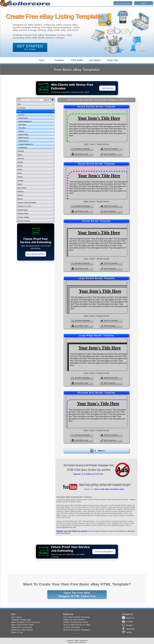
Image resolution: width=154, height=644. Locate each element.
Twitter (127, 632)
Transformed (23, 148)
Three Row (22, 125)
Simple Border (23, 118)
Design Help (112, 60)
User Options (95, 60)
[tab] (36, 104)
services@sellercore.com (66, 527)
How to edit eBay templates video (109, 489)
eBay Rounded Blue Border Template (97, 412)
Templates (59, 60)
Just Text (21, 115)
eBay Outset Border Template (97, 240)
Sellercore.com (75, 642)
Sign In (144, 3)
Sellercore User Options (74, 620)
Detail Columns (24, 138)
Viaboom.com (83, 640)
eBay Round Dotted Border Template (97, 183)
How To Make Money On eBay (77, 625)
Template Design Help (21, 620)
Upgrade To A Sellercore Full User (88, 474)
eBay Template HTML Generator (26, 622)
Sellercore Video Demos (22, 630)
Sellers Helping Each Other (76, 622)
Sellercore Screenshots (22, 627)
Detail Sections (24, 141)
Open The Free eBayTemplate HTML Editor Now (77, 594)
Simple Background (25, 121)
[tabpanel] (36, 131)
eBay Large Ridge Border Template (97, 354)
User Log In (16, 617)
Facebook (128, 629)
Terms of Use (17, 632)
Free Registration (123, 3)
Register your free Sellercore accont (72, 531)
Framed (21, 131)
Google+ (128, 625)
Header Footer (23, 134)
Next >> (102, 451)
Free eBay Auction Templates (77, 617)
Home (42, 60)
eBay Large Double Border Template (97, 297)
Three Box (22, 128)
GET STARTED (30, 47)
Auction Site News (72, 627)
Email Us (128, 618)
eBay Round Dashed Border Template (97, 125)
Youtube (128, 621)
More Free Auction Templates (77, 630)
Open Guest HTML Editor (23, 625)
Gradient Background (26, 144)
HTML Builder (77, 60)
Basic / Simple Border (100, 144)
